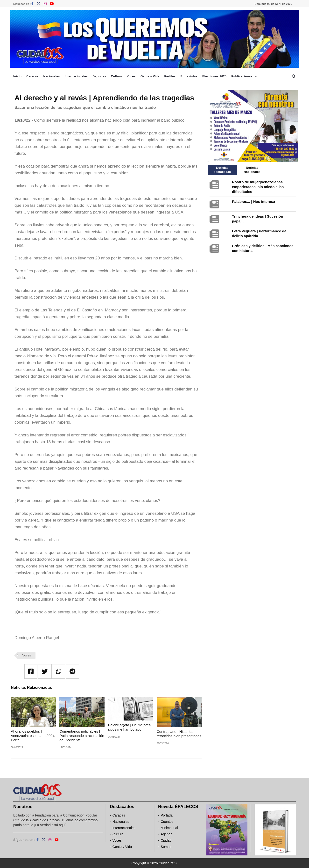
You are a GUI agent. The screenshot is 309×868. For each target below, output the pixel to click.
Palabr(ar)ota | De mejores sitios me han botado (129, 727)
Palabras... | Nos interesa (253, 202)
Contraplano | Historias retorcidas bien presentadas (179, 734)
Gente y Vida (150, 76)
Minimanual (169, 828)
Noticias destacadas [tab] (222, 170)
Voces (131, 76)
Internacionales (76, 76)
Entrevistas (189, 76)
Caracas (32, 76)
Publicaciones (242, 76)
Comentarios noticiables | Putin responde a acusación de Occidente (82, 736)
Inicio (17, 76)
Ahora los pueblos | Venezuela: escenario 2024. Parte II (33, 736)
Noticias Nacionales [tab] (252, 170)
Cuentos (167, 822)
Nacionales (52, 76)
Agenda (167, 834)
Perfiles (170, 76)
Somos (166, 847)
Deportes (99, 76)
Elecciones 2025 (214, 76)
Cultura (116, 76)
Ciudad (166, 840)
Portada (167, 815)
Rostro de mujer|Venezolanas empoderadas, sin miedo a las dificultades (258, 187)
